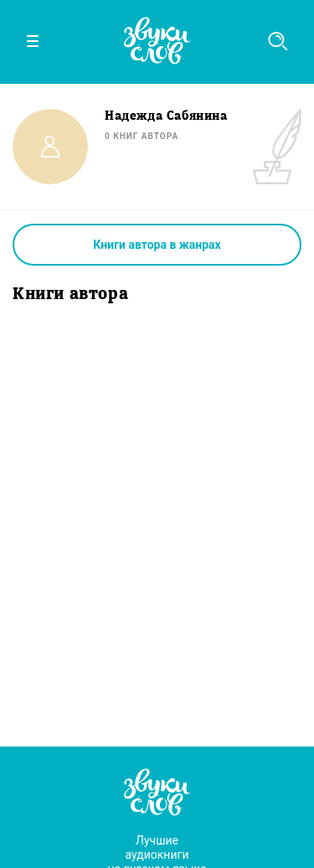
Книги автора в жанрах (157, 245)
